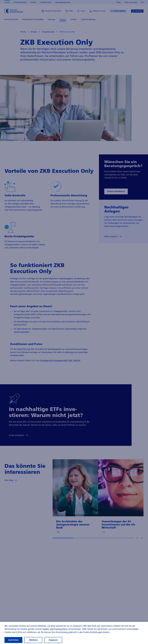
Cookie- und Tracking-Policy (55, 632)
